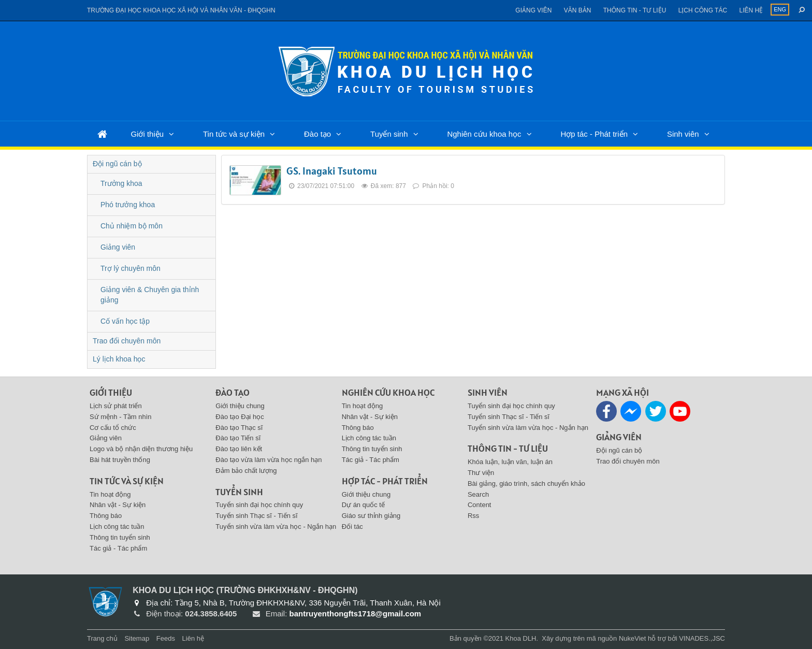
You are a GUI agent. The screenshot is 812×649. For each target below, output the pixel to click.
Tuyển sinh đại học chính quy (259, 505)
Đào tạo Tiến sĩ (238, 438)
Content (480, 505)
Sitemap (137, 638)
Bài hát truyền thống (120, 460)
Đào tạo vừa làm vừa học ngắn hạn (269, 460)
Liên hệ (751, 10)
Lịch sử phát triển (116, 406)
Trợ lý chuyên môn (130, 268)
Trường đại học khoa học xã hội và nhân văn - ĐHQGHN (181, 10)
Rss (473, 516)
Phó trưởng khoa (128, 205)
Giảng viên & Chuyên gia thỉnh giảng (150, 295)
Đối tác (352, 527)
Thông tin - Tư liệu (635, 10)
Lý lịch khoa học (119, 359)
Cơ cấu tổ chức (113, 428)
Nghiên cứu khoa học (484, 134)
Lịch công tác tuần (117, 527)
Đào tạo (317, 134)
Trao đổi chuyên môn (127, 341)
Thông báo (106, 516)
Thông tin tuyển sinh (120, 537)
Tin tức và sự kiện (234, 134)
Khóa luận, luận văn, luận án (510, 462)
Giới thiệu (147, 134)
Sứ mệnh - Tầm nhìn (121, 417)
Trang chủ (102, 638)
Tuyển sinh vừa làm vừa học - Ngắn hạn (276, 527)
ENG (780, 9)
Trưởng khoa (121, 183)
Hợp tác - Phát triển (594, 134)
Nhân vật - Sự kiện (118, 505)
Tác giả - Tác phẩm (118, 548)
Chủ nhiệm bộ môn (132, 226)
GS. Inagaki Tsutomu (332, 171)
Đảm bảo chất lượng (246, 471)
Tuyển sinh (389, 134)
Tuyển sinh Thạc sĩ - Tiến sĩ (256, 516)
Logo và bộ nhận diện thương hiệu (141, 449)
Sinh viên (683, 134)
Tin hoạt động (110, 494)
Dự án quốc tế (363, 505)
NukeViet (633, 638)
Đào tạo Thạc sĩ (239, 428)
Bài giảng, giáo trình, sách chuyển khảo (526, 484)
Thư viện (481, 473)
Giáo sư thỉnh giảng (371, 516)
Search (478, 494)
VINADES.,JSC (702, 638)
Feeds (166, 638)
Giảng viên (533, 10)
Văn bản (578, 10)
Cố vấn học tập (125, 321)
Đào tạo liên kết (239, 449)
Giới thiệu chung (240, 406)
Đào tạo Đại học (240, 417)
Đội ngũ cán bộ (117, 164)
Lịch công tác (703, 10)
